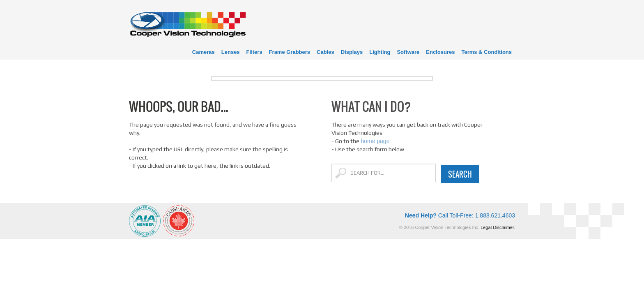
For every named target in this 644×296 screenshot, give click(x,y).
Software (408, 52)
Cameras (204, 52)
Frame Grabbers (290, 52)
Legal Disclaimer (497, 227)
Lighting (380, 52)
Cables (325, 52)
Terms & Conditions (486, 52)
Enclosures (440, 52)
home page (375, 141)
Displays (352, 52)
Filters (254, 52)
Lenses (231, 52)
